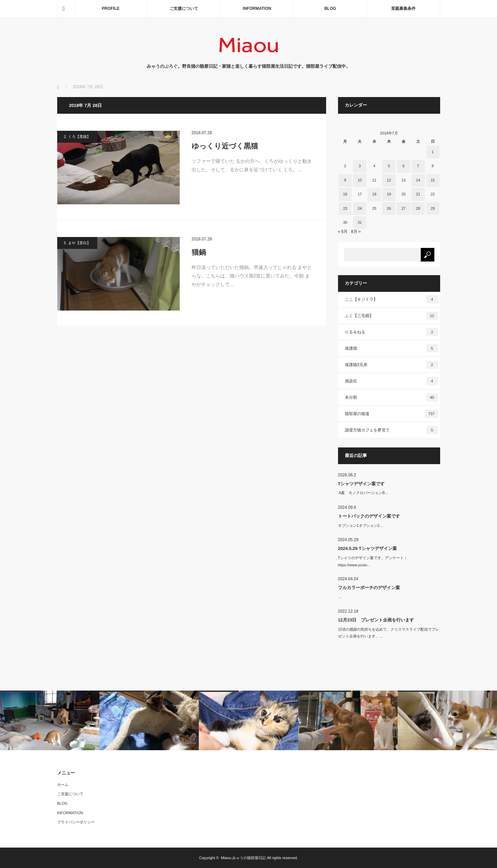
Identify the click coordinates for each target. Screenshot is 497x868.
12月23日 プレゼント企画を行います (376, 620)
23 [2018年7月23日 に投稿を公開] (345, 208)
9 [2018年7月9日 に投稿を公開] (345, 180)
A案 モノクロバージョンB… (363, 493)
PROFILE (111, 9)
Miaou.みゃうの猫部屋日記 (243, 858)
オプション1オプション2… (361, 525)
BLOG (330, 9)
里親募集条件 (403, 9)
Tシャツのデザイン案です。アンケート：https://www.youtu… (373, 561)
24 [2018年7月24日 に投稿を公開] (360, 208)
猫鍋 (199, 252)
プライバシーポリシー (76, 822)
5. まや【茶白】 (77, 243)
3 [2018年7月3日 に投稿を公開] (360, 166)
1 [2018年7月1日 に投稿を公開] (433, 152)
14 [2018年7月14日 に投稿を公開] (418, 180)
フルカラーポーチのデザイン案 (369, 588)
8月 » (356, 232)
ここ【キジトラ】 (391, 299)
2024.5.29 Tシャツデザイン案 (367, 548)
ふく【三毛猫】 (391, 316)
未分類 (391, 397)
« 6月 (343, 232)
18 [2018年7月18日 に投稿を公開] (374, 194)
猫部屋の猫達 (391, 414)
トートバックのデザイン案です (369, 516)
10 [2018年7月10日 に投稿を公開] (360, 180)
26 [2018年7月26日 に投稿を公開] (389, 208)
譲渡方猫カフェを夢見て (391, 430)
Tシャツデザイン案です (362, 484)
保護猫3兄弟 (391, 365)
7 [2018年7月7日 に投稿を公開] (418, 166)
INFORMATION (257, 9)
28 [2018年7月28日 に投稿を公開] (418, 208)
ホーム (63, 785)
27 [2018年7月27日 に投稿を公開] (403, 208)
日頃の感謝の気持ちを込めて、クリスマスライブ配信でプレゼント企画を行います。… (389, 633)
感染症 (391, 381)
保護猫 (391, 348)
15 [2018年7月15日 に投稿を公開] (433, 180)
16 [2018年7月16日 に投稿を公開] (345, 194)
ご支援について (184, 9)
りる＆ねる (391, 332)
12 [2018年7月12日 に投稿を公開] (389, 180)
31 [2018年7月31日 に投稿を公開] (360, 222)
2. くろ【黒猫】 (77, 137)
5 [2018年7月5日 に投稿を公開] (389, 166)
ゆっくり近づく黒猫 (225, 146)
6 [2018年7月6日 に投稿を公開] (403, 166)
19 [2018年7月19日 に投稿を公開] (389, 194)
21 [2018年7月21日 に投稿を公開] (418, 194)
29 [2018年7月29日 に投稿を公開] (433, 208)
